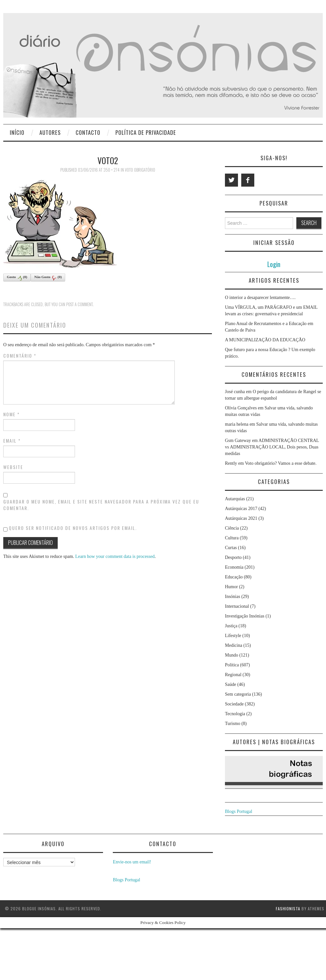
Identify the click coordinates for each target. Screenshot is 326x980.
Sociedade (234, 704)
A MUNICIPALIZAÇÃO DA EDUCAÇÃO (265, 340)
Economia (234, 567)
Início (17, 132)
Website (13, 467)
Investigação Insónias (245, 616)
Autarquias (235, 499)
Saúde (230, 684)
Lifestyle (233, 636)
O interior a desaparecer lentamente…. (260, 298)
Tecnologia (235, 714)
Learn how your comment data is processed (115, 556)
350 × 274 (111, 170)
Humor (231, 587)
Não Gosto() (48, 278)
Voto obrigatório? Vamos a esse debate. (281, 463)
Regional (233, 675)
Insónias (233, 597)
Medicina (234, 645)
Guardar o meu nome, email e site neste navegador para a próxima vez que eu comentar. (101, 505)
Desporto (233, 557)
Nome (12, 414)
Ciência (232, 528)
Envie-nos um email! (132, 862)
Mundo (231, 655)
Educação (234, 577)
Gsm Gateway (238, 440)
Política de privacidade (146, 132)
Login (274, 264)
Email (12, 441)
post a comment (79, 304)
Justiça (231, 626)
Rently (231, 463)
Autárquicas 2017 (241, 509)
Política (232, 665)
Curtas (231, 548)
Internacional (237, 606)
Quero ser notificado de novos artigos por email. (73, 528)
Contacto (88, 132)
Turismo (233, 724)
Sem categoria (238, 694)
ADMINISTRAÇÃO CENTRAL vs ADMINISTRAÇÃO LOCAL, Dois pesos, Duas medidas (272, 447)
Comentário (20, 356)
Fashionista (288, 909)
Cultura (232, 538)
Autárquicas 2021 (241, 518)
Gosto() (17, 278)
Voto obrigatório (140, 170)
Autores (50, 132)
